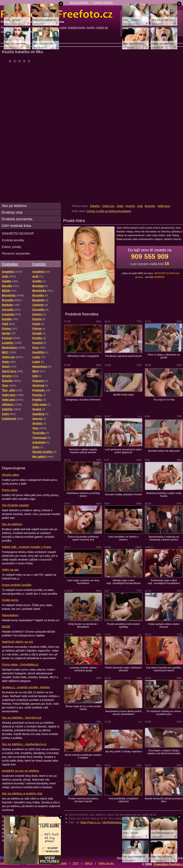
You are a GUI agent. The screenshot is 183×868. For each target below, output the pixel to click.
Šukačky (95, 206)
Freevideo (10, 264)
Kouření (130, 206)
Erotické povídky (103, 2)
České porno (10, 600)
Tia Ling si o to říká (164, 400)
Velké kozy (164, 206)
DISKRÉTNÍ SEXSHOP (18, 234)
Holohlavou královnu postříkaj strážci (83, 495)
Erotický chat (12, 212)
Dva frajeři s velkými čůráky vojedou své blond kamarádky (164, 752)
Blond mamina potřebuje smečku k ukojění (83, 756)
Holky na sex (10, 570)
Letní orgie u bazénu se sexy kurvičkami (83, 582)
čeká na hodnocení (20, 61)
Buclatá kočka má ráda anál (164, 451)
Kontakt (62, 863)
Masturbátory (10, 615)
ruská (63, 28)
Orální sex (108, 206)
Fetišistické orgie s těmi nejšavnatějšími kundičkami (164, 582)
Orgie (120, 206)
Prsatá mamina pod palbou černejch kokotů (83, 800)
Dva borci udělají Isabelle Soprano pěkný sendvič (83, 451)
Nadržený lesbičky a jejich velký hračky (164, 495)
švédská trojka (77, 28)
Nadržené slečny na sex (18, 642)
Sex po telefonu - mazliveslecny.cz (24, 744)
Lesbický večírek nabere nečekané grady (83, 669)
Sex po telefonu (79, 2)
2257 (76, 863)
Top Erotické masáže (15, 505)
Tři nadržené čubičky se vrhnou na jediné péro (164, 713)
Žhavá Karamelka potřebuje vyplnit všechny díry (83, 538)
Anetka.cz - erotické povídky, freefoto (26, 687)
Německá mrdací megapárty (83, 356)
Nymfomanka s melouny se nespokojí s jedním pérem (164, 538)
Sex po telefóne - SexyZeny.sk (22, 717)
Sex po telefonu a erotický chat (22, 793)
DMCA (89, 863)
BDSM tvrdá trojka (123, 395)
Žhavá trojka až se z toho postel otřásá (83, 708)
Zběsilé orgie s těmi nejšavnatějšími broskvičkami (123, 582)
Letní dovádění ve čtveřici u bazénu (123, 538)
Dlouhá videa (10, 475)
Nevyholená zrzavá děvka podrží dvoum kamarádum (123, 713)
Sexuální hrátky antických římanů (124, 494)
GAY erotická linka (17, 226)
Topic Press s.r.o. (91, 822)
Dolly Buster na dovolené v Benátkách (83, 625)
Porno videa (10, 490)
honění (91, 28)
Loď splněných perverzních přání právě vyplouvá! (124, 451)
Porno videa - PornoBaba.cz (20, 664)
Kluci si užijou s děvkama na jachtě (164, 356)
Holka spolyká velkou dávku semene (164, 625)
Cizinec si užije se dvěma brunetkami (109, 211)
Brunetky (150, 206)
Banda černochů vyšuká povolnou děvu (164, 800)
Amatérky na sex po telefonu (21, 771)
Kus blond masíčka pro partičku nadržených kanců (164, 669)
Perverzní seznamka (16, 253)
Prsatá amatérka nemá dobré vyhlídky (123, 625)
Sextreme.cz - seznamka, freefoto (24, 816)
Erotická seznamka (17, 219)
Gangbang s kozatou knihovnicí (83, 400)
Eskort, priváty (12, 247)
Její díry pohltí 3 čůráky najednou (123, 751)
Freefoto (39, 264)
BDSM (6, 626)
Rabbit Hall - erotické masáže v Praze (27, 547)
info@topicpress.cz (114, 822)
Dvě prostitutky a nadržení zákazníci (123, 800)
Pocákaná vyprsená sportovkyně (123, 356)
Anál (140, 206)
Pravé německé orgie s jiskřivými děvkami (124, 669)
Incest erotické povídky (17, 585)
